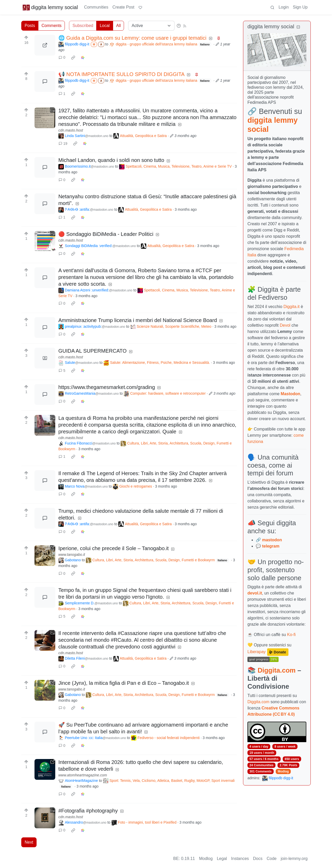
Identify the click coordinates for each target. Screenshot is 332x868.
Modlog (283, 771)
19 (63, 143)
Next (29, 842)
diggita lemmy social (50, 7)
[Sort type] (151, 26)
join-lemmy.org (294, 859)
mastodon (272, 540)
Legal (222, 859)
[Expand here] (45, 118)
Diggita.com (276, 670)
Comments (51, 26)
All (119, 26)
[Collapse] (298, 27)
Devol (285, 325)
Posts (30, 26)
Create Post (123, 7)
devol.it (255, 593)
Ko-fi (291, 635)
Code (272, 859)
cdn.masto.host (71, 130)
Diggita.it (292, 307)
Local (105, 26)
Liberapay (257, 652)
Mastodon (290, 394)
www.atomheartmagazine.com (83, 775)
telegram (271, 546)
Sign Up (300, 7)
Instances (240, 859)
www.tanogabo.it (72, 555)
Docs (258, 859)
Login (284, 7)
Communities (96, 7)
